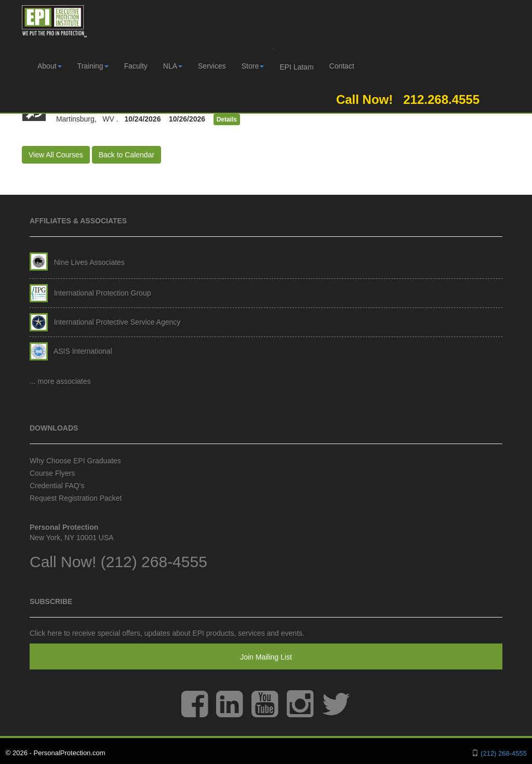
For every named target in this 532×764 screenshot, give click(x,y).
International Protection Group (90, 293)
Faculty (136, 66)
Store (253, 66)
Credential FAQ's (57, 486)
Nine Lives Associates (77, 262)
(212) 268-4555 (154, 562)
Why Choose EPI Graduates (75, 461)
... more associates (60, 381)
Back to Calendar (127, 155)
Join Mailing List (266, 657)
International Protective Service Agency (105, 322)
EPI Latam (296, 67)
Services (212, 66)
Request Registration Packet (76, 498)
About (50, 66)
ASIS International (71, 351)
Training (93, 66)
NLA (173, 66)
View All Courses (56, 155)
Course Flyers (52, 473)
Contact (342, 66)
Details (227, 119)
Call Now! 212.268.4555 (405, 99)
